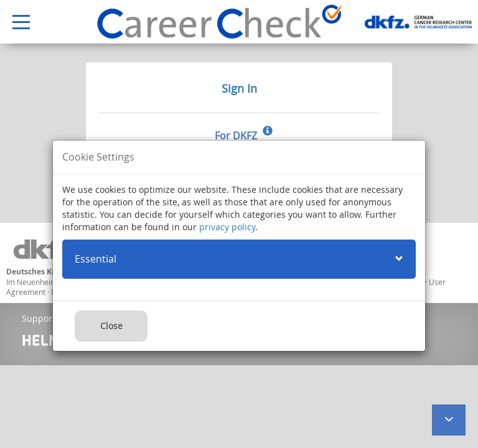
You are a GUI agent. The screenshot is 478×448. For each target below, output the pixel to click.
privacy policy (227, 227)
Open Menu (15, 23)
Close (111, 326)
